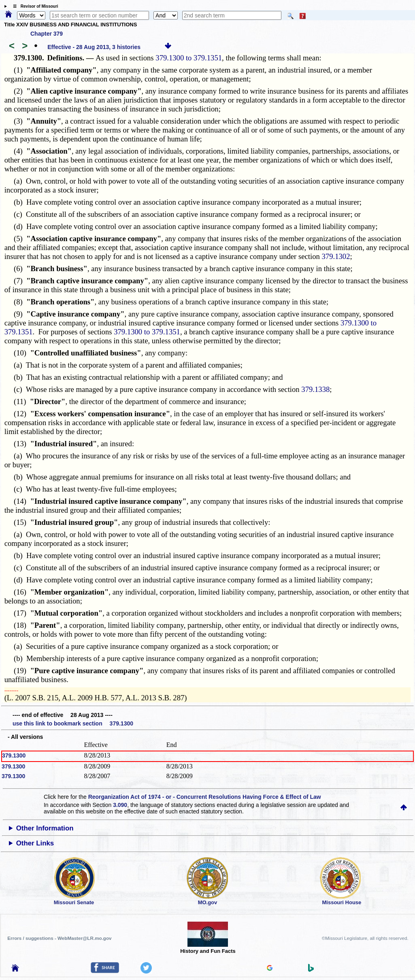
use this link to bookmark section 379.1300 (73, 723)
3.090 (120, 805)
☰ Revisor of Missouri (34, 6)
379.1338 (315, 389)
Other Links (35, 843)
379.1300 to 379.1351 (189, 58)
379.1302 (336, 256)
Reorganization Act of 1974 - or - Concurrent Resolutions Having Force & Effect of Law (205, 797)
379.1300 (14, 755)
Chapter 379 (47, 34)
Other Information (45, 828)
